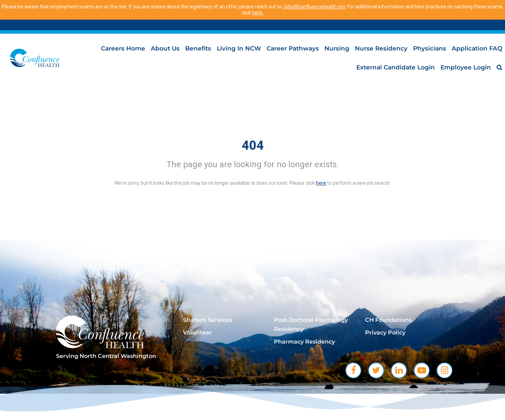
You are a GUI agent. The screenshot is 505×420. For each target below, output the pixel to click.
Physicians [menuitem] (430, 48)
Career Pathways (293, 48)
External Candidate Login (396, 67)
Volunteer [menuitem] (197, 333)
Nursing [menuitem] (337, 48)
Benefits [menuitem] (198, 48)
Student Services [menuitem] (207, 320)
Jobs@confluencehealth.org (314, 7)
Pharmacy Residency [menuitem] (304, 342)
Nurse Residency (381, 48)
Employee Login (466, 67)
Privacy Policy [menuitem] (385, 333)
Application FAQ (477, 48)
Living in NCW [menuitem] (239, 48)
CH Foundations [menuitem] (388, 320)
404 (253, 145)
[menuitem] (499, 67)
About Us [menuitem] (165, 48)
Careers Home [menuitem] (123, 48)
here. (258, 13)
